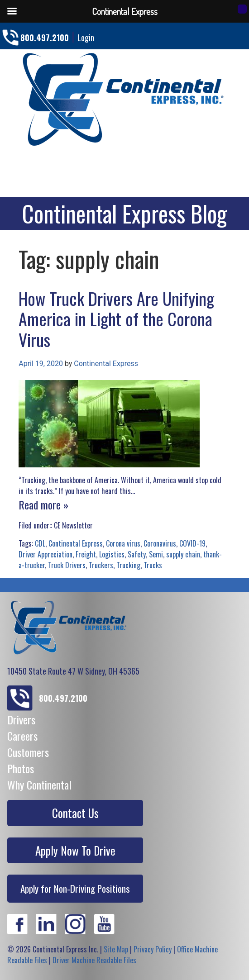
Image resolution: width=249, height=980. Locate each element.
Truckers (101, 565)
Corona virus (123, 543)
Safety (137, 554)
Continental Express (106, 364)
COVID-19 (192, 543)
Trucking (128, 565)
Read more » (43, 504)
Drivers (21, 719)
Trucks (153, 565)
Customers (28, 752)
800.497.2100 (45, 38)
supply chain (183, 554)
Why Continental (39, 785)
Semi (156, 554)
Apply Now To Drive (75, 850)
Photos (21, 768)
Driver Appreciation (45, 554)
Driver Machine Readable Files (94, 960)
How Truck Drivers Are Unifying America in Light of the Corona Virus (116, 319)
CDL (40, 543)
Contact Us (75, 813)
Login (86, 38)
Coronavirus (160, 543)
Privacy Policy (153, 949)
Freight (86, 554)
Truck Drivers (67, 565)
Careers (22, 736)
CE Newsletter (73, 525)
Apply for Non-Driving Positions (75, 888)
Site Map (116, 949)
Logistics (112, 554)
